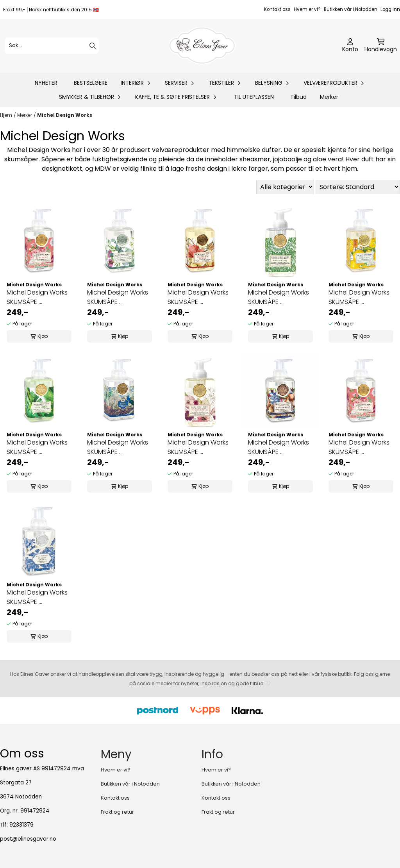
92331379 (21, 825)
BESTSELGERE (91, 83)
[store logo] (202, 46)
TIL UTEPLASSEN (254, 97)
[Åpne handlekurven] (381, 46)
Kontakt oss (277, 9)
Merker (329, 97)
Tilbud (298, 97)
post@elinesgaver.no (28, 839)
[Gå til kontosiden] (350, 46)
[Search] (93, 46)
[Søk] (52, 46)
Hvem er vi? (307, 9)
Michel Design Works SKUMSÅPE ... (37, 297)
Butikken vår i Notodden (351, 9)
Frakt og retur (117, 812)
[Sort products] (358, 187)
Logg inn (390, 9)
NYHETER (46, 83)
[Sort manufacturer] (285, 187)
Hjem (6, 115)
